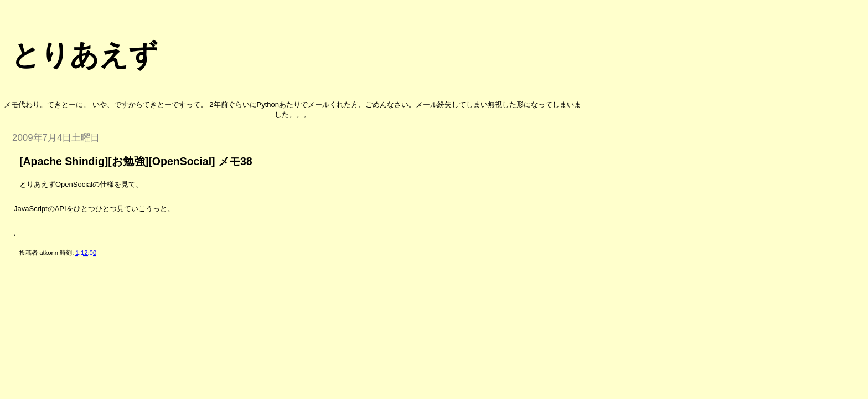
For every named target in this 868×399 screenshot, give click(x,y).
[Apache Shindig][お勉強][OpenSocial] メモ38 (136, 161)
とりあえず (84, 55)
